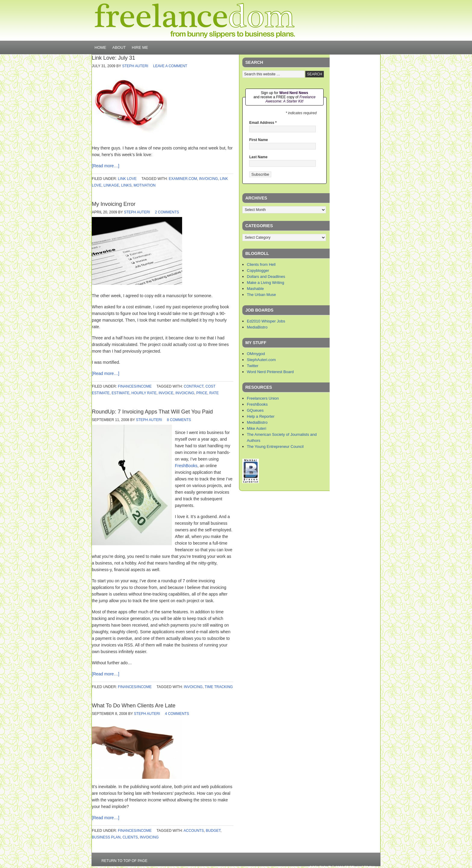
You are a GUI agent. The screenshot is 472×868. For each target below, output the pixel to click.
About (119, 47)
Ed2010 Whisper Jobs (266, 321)
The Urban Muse (261, 295)
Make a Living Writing (265, 283)
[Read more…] (106, 166)
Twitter (253, 366)
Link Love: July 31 (113, 58)
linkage (111, 185)
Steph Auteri (135, 66)
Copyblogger (258, 270)
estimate (121, 393)
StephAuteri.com (261, 360)
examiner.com (183, 179)
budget (213, 831)
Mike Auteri (256, 428)
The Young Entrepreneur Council (275, 447)
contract (194, 386)
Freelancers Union (263, 398)
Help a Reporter (261, 416)
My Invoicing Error (114, 204)
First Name (259, 140)
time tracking (219, 687)
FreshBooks (186, 466)
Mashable (255, 289)
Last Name (258, 157)
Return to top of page (124, 861)
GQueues (255, 410)
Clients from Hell (261, 264)
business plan (106, 837)
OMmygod (256, 354)
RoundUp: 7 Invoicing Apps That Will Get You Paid (152, 412)
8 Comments (179, 420)
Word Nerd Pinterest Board (270, 372)
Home (100, 47)
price (202, 393)
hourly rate (144, 393)
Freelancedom (195, 20)
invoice (166, 393)
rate (214, 393)
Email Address (263, 123)
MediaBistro (257, 327)
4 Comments (177, 714)
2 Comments (167, 212)
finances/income (135, 386)
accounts (194, 831)
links (126, 185)
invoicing (208, 179)
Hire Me (140, 47)
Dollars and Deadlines (266, 277)
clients (130, 837)
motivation (145, 185)
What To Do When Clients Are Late (134, 706)
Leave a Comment (170, 66)
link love (127, 179)
